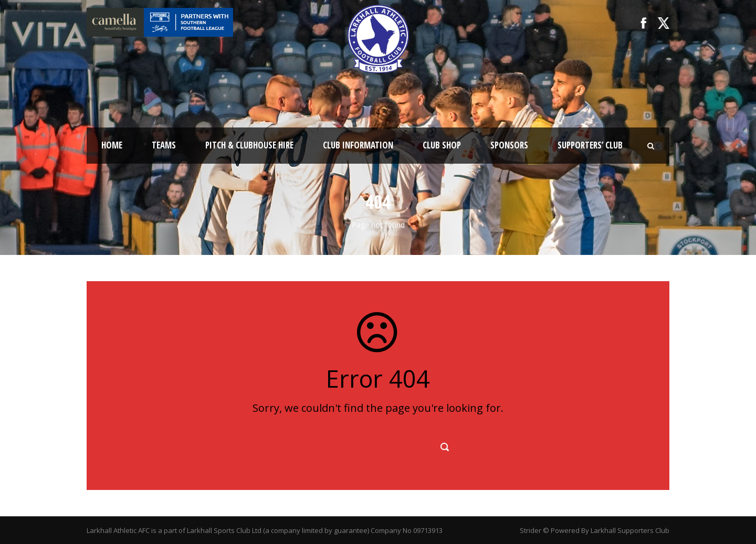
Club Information (358, 145)
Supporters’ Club (590, 145)
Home (112, 145)
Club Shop (442, 145)
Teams (164, 145)
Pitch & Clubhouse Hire (249, 145)
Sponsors (509, 145)
